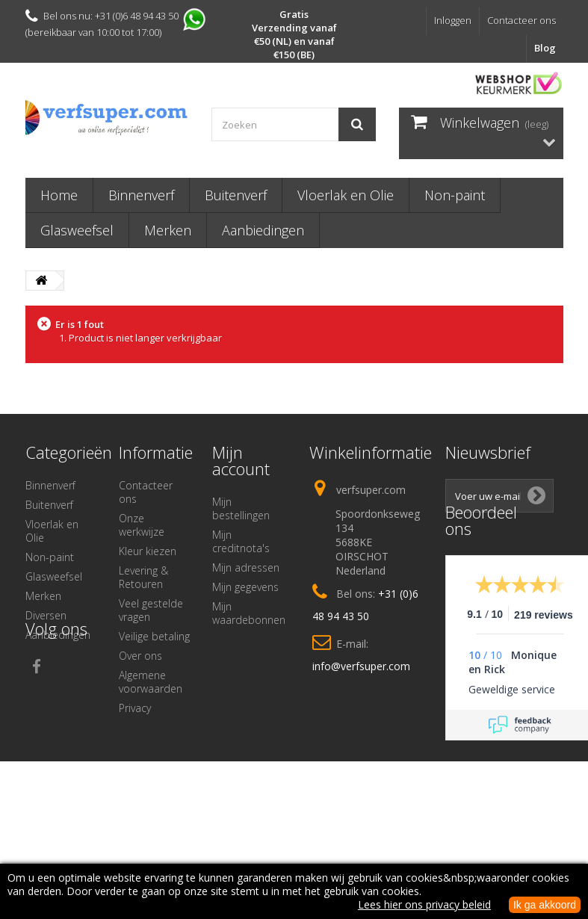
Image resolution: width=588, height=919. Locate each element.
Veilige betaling (154, 636)
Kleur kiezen (148, 551)
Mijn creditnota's (241, 541)
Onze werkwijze (142, 525)
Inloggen (453, 20)
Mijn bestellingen (241, 508)
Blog (545, 48)
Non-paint (455, 195)
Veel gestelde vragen (151, 610)
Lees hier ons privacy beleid (424, 904)
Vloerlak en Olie (346, 195)
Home (59, 195)
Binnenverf (141, 195)
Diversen (46, 615)
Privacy (135, 708)
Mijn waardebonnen (249, 613)
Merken (168, 230)
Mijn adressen (246, 567)
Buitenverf (236, 195)
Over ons (140, 656)
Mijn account (241, 460)
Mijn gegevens (245, 587)
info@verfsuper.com (361, 666)
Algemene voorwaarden (151, 682)
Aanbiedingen (263, 230)
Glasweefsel (77, 230)
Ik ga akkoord (545, 905)
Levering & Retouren (143, 577)
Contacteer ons (522, 20)
